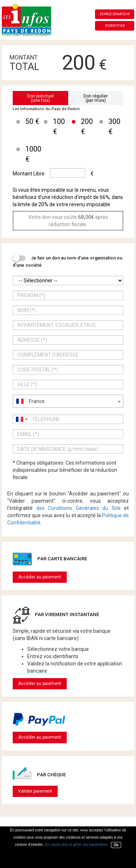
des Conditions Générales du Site (79, 508)
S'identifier (115, 26)
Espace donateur (115, 14)
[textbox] (68, 401)
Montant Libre (29, 174)
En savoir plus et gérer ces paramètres (76, 845)
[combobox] (68, 401)
